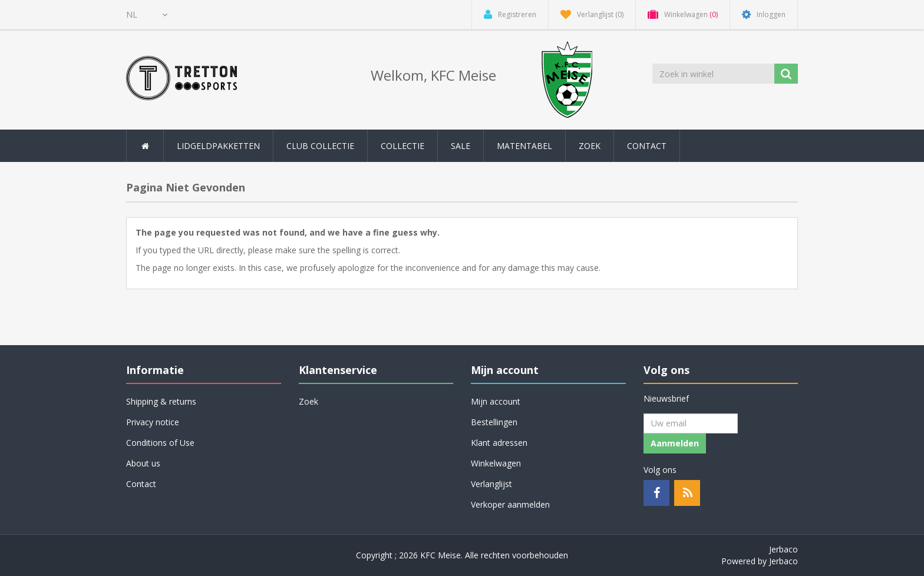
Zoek (590, 146)
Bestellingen (494, 422)
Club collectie (320, 146)
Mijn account (496, 401)
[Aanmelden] (691, 423)
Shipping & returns (161, 401)
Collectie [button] (402, 146)
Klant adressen (499, 443)
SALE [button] (461, 146)
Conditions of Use (160, 443)
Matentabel (524, 146)
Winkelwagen (496, 463)
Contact (647, 146)
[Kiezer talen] (147, 15)
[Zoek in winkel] (714, 74)
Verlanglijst (491, 484)
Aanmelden (675, 443)
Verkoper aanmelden (510, 504)
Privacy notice (153, 422)
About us (143, 463)
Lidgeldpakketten (218, 146)
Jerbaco (783, 549)
